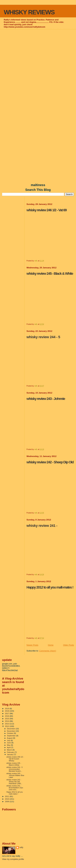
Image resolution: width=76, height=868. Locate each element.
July (9, 740)
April (9, 747)
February (11, 752)
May (9, 745)
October (10, 733)
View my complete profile (13, 859)
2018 (7, 711)
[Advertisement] (38, 68)
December (11, 729)
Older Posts (68, 645)
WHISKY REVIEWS (29, 12)
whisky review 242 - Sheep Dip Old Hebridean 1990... (14, 782)
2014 (7, 721)
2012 (7, 726)
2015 (7, 719)
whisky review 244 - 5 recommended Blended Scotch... (14, 769)
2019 (7, 708)
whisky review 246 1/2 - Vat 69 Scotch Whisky (15, 759)
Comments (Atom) (48, 651)
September (12, 736)
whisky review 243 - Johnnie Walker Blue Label (15, 775)
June (9, 743)
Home (51, 645)
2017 (7, 713)
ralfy (21, 847)
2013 (7, 724)
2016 (7, 716)
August (10, 738)
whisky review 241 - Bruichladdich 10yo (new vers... (15, 788)
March (10, 750)
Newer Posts (32, 645)
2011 (7, 796)
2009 (7, 801)
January (10, 754)
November (11, 731)
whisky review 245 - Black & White (14, 764)
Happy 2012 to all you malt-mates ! (15, 793)
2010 (7, 799)
